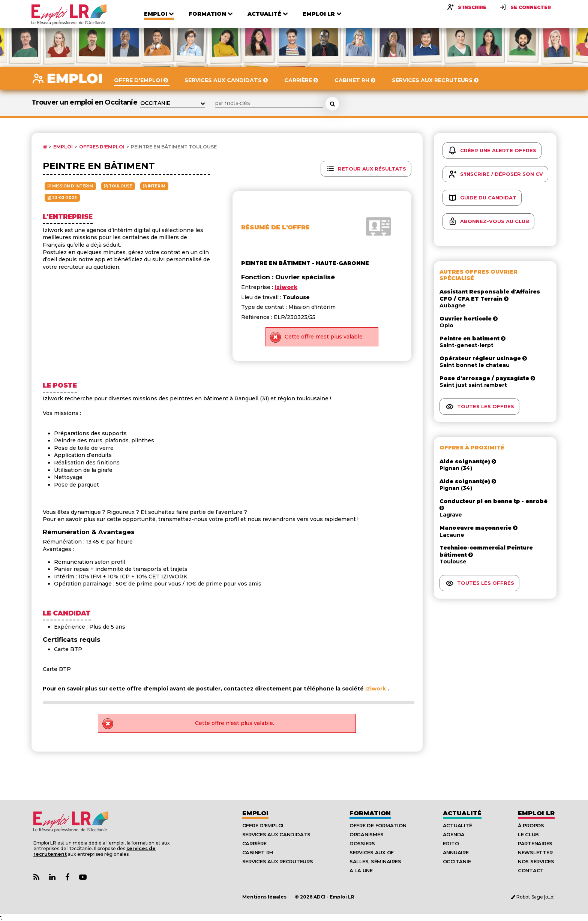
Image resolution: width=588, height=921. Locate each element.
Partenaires (535, 843)
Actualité (462, 813)
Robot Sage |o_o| (533, 897)
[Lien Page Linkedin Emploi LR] (52, 877)
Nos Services (536, 861)
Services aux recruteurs (278, 861)
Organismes (366, 834)
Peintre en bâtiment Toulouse (174, 147)
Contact (531, 870)
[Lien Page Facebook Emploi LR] (67, 877)
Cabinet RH (258, 852)
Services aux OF (372, 852)
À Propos (531, 825)
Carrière (254, 843)
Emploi (63, 147)
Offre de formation (378, 825)
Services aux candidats (276, 834)
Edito (451, 843)
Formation (370, 813)
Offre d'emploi (263, 825)
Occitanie (457, 861)
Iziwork (376, 689)
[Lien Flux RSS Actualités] (36, 877)
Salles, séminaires (375, 861)
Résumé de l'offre (275, 227)
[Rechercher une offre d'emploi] (332, 104)
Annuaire (456, 852)
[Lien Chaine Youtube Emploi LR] (83, 877)
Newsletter (535, 852)
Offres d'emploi (102, 147)
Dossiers (362, 843)
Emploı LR (536, 813)
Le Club (528, 834)
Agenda (454, 834)
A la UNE (361, 870)
